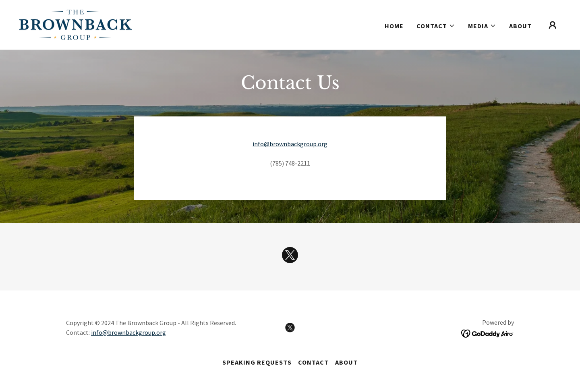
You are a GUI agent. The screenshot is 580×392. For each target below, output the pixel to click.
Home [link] (394, 26)
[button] (436, 26)
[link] (76, 24)
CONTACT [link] (313, 362)
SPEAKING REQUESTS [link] (257, 362)
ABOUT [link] (520, 26)
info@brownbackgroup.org (290, 144)
